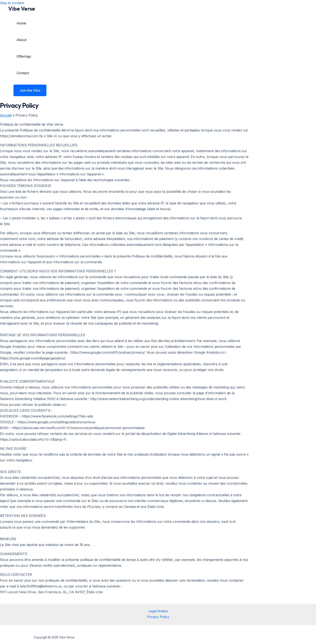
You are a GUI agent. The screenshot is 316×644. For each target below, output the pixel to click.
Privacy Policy (158, 617)
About (21, 40)
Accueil (6, 115)
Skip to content (12, 3)
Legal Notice (158, 611)
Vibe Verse (22, 9)
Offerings (24, 56)
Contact (23, 73)
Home (21, 23)
